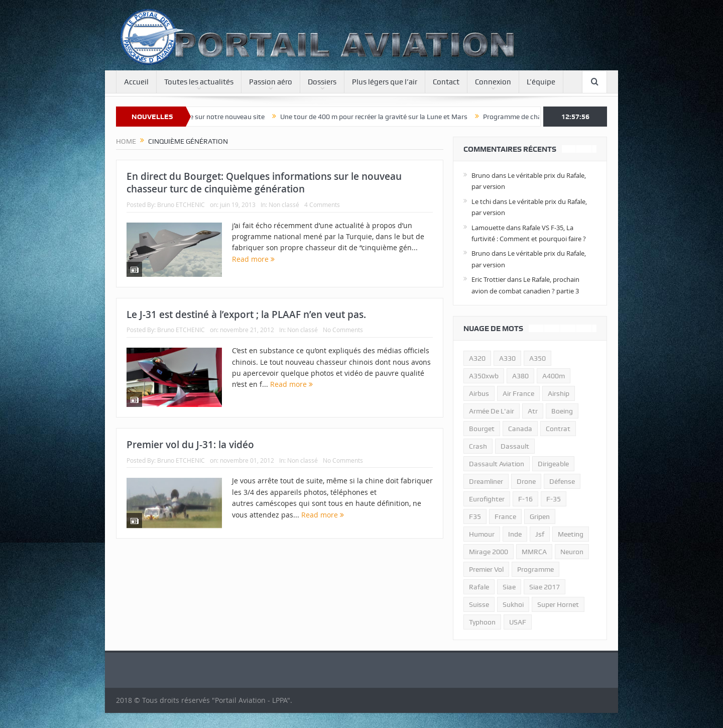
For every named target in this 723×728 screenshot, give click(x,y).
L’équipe (541, 82)
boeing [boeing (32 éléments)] (562, 411)
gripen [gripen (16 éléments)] (540, 516)
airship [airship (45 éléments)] (559, 393)
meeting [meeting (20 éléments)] (571, 534)
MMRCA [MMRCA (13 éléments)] (534, 552)
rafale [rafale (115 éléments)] (479, 587)
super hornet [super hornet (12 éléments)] (558, 604)
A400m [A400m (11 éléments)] (554, 376)
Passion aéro (271, 82)
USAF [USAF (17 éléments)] (518, 622)
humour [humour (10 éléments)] (482, 534)
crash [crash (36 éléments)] (478, 446)
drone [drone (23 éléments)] (526, 481)
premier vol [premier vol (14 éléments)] (486, 569)
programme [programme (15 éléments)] (535, 569)
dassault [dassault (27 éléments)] (515, 446)
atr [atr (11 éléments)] (533, 411)
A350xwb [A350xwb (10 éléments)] (484, 376)
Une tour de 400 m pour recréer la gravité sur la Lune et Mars (380, 117)
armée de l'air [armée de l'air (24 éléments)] (492, 411)
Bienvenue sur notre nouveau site (220, 117)
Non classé (284, 204)
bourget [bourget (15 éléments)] (482, 429)
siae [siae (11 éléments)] (509, 587)
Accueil (136, 82)
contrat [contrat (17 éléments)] (558, 429)
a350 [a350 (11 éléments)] (537, 358)
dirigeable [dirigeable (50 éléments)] (553, 464)
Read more (253, 259)
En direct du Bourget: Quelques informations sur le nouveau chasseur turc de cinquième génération (264, 183)
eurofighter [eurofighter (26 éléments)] (487, 499)
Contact (446, 82)
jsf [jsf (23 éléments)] (540, 534)
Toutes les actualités (199, 82)
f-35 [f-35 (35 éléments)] (554, 499)
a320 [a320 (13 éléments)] (477, 358)
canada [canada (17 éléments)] (520, 429)
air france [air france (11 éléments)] (518, 393)
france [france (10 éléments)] (505, 516)
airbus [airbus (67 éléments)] (479, 393)
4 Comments (322, 204)
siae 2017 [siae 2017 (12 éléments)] (545, 587)
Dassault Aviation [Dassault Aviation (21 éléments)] (497, 464)
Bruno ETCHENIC (181, 204)
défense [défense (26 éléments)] (562, 481)
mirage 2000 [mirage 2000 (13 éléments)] (489, 552)
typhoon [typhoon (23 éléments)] (482, 622)
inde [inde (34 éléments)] (515, 534)
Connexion (493, 82)
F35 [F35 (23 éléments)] (475, 516)
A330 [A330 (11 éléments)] (507, 358)
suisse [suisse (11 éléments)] (479, 604)
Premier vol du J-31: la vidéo (190, 445)
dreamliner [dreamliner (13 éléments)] (486, 481)
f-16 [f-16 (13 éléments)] (525, 499)
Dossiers (322, 82)
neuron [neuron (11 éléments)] (572, 552)
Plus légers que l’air (385, 82)
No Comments (343, 330)
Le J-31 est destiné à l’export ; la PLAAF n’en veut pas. (246, 315)
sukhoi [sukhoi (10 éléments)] (513, 604)
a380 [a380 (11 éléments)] (520, 376)
